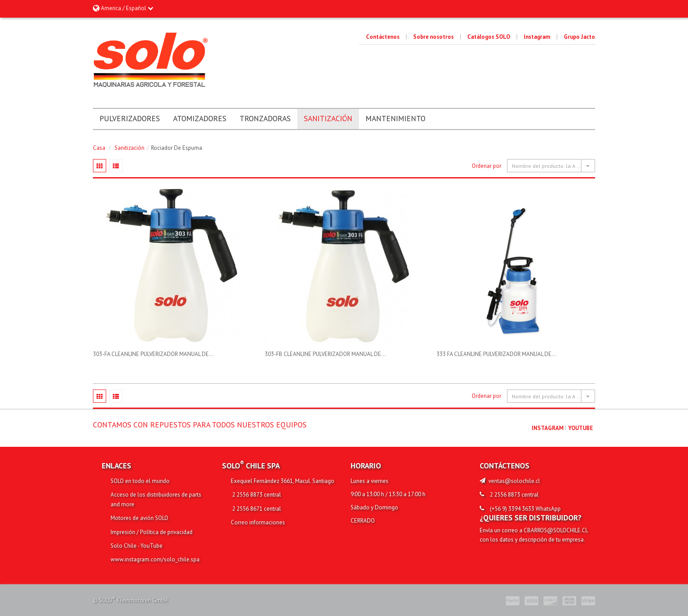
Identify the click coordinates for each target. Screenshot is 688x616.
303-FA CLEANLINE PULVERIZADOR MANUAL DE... (153, 354)
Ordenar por (486, 166)
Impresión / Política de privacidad (152, 532)
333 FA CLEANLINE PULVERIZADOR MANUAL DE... (496, 354)
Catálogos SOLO (489, 37)
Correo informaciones (258, 522)
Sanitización (129, 148)
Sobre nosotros (433, 37)
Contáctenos (383, 37)
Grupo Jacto (579, 37)
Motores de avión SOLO (139, 518)
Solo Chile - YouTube (137, 546)
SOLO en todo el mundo (140, 481)
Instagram (537, 37)
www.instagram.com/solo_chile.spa (155, 559)
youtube (581, 428)
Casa (99, 148)
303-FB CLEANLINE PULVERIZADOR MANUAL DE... (325, 354)
